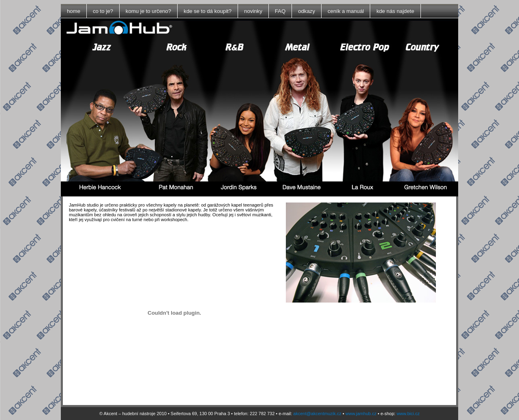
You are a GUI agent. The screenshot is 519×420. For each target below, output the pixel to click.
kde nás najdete (395, 11)
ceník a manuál (346, 11)
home (74, 11)
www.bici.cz (408, 414)
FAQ (280, 11)
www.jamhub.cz (361, 414)
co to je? (103, 11)
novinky (253, 11)
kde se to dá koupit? (208, 11)
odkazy (307, 11)
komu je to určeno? (148, 11)
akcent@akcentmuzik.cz (317, 414)
